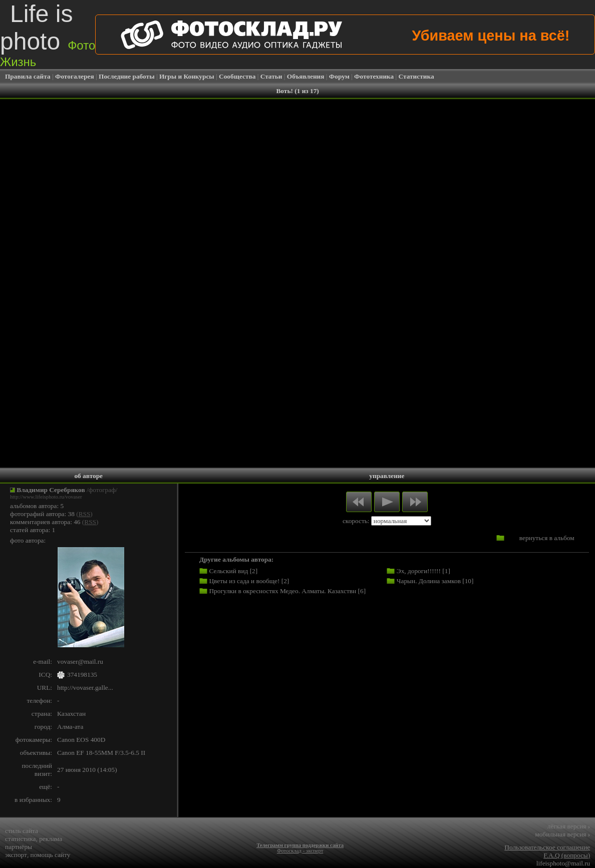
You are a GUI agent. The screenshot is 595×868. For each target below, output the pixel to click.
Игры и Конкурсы (187, 76)
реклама (51, 839)
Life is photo (48, 35)
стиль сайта (22, 831)
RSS (85, 514)
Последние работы (127, 76)
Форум (339, 76)
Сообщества (237, 76)
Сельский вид (228, 571)
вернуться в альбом (547, 538)
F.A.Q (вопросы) (567, 855)
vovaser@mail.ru (80, 662)
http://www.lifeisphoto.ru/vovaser (46, 497)
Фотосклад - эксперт (300, 851)
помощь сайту (51, 855)
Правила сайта (28, 76)
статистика (21, 839)
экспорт (16, 855)
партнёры (19, 847)
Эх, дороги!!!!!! (419, 571)
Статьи (271, 76)
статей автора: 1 (33, 530)
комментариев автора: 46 (45, 522)
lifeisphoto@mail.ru (563, 863)
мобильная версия (562, 834)
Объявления (306, 76)
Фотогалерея (75, 76)
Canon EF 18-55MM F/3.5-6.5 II (101, 753)
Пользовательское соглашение (547, 847)
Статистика (416, 76)
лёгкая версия (569, 826)
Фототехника (374, 76)
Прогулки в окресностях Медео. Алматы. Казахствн (282, 591)
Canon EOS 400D (81, 740)
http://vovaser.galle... (85, 688)
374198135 (82, 675)
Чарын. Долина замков (429, 581)
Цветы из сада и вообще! (244, 581)
